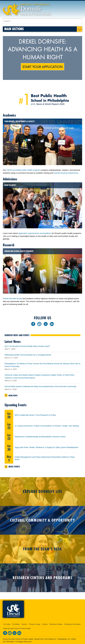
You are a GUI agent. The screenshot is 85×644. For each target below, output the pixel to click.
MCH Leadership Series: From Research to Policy (35, 415)
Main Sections (14, 29)
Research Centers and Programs (42, 578)
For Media (16, 624)
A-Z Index (7, 624)
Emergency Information (73, 624)
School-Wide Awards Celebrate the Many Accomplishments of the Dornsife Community (40, 386)
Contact (45, 624)
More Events (14, 467)
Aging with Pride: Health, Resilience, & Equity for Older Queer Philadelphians (47, 447)
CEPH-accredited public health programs (24, 170)
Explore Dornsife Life (43, 491)
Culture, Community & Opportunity (42, 520)
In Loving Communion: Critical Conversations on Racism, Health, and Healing (47, 426)
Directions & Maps (56, 624)
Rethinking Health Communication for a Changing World (28, 355)
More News (13, 396)
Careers (24, 624)
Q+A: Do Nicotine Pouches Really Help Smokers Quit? (27, 346)
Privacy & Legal (35, 624)
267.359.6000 (8, 642)
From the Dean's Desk (42, 549)
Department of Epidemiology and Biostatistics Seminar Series (40, 437)
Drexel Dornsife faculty (12, 299)
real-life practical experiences (66, 173)
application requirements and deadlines (35, 233)
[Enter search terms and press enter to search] (42, 21)
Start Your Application (42, 67)
